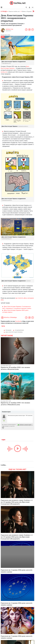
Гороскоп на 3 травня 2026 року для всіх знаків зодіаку (17, 637)
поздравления (19, 330)
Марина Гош (9, 29)
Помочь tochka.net (14, 11)
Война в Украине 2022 (28, 11)
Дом (3, 37)
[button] (29, 7)
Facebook (18, 321)
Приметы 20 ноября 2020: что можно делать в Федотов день (15, 368)
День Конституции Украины (14, 332)
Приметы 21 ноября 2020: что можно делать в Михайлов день (15, 404)
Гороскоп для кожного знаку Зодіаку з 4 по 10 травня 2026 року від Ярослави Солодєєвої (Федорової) (17, 502)
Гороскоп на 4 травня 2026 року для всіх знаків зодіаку (17, 571)
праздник (8, 330)
